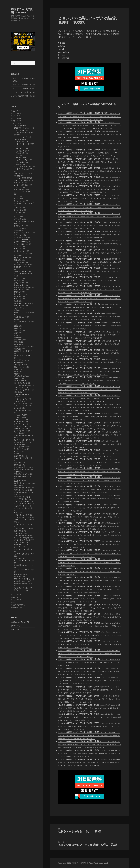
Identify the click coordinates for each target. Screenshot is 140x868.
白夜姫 (16, 328)
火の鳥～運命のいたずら (22, 483)
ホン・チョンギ (19, 542)
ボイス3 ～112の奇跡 (21, 242)
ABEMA (61, 46)
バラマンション (19, 388)
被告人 (16, 369)
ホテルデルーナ (19, 424)
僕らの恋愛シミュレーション (24, 565)
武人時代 (17, 308)
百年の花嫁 (18, 331)
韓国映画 (15, 607)
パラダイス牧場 (19, 162)
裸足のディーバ (19, 590)
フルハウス (18, 212)
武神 (15, 310)
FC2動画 (62, 55)
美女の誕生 (18, 349)
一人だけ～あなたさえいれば (24, 554)
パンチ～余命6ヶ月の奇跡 (23, 167)
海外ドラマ (17, 605)
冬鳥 (15, 454)
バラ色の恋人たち (20, 151)
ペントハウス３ (19, 422)
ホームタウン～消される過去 (24, 508)
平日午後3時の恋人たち (22, 467)
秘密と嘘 (17, 337)
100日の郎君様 (19, 126)
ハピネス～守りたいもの (22, 517)
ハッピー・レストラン (21, 137)
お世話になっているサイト (20, 622)
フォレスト (18, 408)
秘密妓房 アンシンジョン (22, 347)
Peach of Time (19, 381)
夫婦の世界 (18, 463)
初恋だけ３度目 (19, 456)
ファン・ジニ (18, 210)
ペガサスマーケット (21, 506)
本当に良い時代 (19, 306)
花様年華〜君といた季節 (22, 488)
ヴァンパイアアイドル (21, 253)
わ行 (15, 602)
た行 (15, 118)
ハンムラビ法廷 (19, 142)
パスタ (16, 155)
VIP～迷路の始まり (20, 383)
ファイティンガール (21, 406)
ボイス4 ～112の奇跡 (21, 244)
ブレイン (17, 217)
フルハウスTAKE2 (20, 214)
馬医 (15, 374)
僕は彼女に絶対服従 (21, 271)
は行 (15, 123)
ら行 (15, 600)
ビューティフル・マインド (23, 192)
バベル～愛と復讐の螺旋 (22, 504)
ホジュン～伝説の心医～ (22, 233)
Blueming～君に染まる (22, 497)
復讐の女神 (18, 292)
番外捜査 (17, 485)
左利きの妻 (18, 465)
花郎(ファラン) (19, 365)
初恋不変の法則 (19, 281)
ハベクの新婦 (18, 139)
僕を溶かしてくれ (20, 449)
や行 (15, 597)
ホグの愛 (17, 230)
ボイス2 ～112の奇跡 (21, 240)
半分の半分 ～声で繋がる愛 (23, 458)
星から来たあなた (20, 294)
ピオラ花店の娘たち (21, 403)
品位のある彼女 (19, 285)
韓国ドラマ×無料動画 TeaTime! (22, 11)
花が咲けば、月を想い (21, 588)
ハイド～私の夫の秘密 (21, 515)
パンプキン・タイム (21, 399)
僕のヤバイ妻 (18, 444)
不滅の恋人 (18, 260)
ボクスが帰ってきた (21, 426)
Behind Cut (18, 378)
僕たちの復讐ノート (21, 442)
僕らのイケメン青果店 (21, 274)
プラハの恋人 (18, 219)
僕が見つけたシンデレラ (22, 440)
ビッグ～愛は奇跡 (20, 189)
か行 (15, 113)
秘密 (15, 335)
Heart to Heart (19, 130)
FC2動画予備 (63, 58)
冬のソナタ (18, 278)
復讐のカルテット (20, 290)
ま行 (15, 595)
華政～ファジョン (20, 367)
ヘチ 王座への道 (19, 415)
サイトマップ (16, 630)
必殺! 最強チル (19, 574)
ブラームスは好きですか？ (23, 410)
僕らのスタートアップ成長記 (24, 561)
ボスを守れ (18, 246)
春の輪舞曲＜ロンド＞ (21, 303)
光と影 (16, 276)
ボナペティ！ (18, 547)
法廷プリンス (18, 481)
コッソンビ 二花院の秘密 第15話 (23, 92)
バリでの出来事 (19, 153)
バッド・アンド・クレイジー (24, 524)
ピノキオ (17, 199)
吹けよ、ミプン (19, 283)
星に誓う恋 (18, 296)
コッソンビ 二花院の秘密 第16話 (23, 88)
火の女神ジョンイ (20, 317)
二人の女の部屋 (19, 262)
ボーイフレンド (19, 428)
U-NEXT (62, 43)
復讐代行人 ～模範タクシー (23, 476)
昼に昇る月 (18, 576)
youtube (62, 49)
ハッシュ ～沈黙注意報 (22, 501)
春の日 (16, 301)
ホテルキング (18, 235)
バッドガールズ (19, 148)
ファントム (18, 208)
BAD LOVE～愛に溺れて (22, 128)
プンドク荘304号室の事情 (23, 540)
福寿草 (16, 333)
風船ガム (17, 372)
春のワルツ (18, 299)
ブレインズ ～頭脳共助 (22, 538)
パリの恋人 (18, 164)
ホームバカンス (19, 545)
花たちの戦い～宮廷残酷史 (23, 356)
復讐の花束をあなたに (21, 474)
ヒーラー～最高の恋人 (21, 185)
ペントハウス (18, 417)
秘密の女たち (18, 340)
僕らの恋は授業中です (21, 447)
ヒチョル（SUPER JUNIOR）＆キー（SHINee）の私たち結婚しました (24, 180)
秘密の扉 (17, 342)
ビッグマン (18, 187)
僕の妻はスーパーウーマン (23, 267)
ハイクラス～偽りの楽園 (22, 385)
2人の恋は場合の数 (20, 376)
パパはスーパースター (21, 160)
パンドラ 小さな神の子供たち (24, 169)
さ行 (15, 116)
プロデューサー (19, 226)
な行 (15, 121)
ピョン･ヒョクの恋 (20, 533)
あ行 (15, 111)
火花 (15, 319)
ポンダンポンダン (20, 251)
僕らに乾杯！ (18, 558)
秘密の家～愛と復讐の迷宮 (23, 583)
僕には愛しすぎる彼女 (21, 265)
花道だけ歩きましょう (21, 490)
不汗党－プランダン (21, 258)
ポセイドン (18, 249)
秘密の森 (17, 344)
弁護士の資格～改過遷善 (22, 287)
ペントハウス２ (19, 419)
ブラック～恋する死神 (21, 536)
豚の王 (16, 513)
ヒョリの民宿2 (19, 401)
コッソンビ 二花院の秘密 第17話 (23, 85)
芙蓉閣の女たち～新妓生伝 (23, 351)
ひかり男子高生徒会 (21, 499)
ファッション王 (19, 201)
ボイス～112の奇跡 (20, 237)
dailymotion (63, 52)
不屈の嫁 (17, 255)
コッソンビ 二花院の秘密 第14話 (23, 96)
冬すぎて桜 (18, 451)
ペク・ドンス (18, 228)
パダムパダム (18, 158)
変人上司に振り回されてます (24, 570)
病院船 (16, 326)
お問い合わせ (16, 626)
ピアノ (16, 196)
